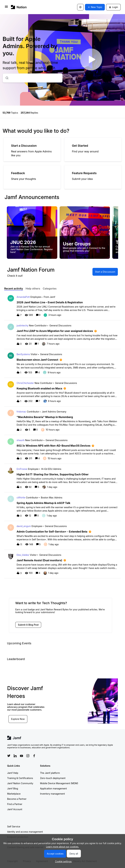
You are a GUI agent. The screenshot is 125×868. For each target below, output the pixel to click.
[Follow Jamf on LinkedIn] (15, 756)
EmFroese (22, 469)
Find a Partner (15, 804)
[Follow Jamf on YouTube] (21, 756)
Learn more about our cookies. (63, 847)
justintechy (22, 325)
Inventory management (52, 794)
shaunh (21, 440)
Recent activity (14, 289)
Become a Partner (17, 799)
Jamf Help (13, 773)
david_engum (24, 526)
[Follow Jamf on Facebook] (34, 756)
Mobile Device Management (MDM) (59, 783)
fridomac (21, 412)
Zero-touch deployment (53, 778)
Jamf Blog (13, 788)
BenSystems (23, 354)
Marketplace (14, 794)
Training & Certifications (20, 778)
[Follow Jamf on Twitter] (9, 756)
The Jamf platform (50, 773)
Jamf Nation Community (20, 783)
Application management (53, 788)
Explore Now (18, 719)
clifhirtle (21, 498)
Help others (33, 289)
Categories (50, 289)
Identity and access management (25, 832)
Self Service (14, 826)
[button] (63, 861)
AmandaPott (23, 297)
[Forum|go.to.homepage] (19, 7)
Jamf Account (15, 809)
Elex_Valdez (23, 555)
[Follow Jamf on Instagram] (28, 756)
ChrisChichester (25, 383)
